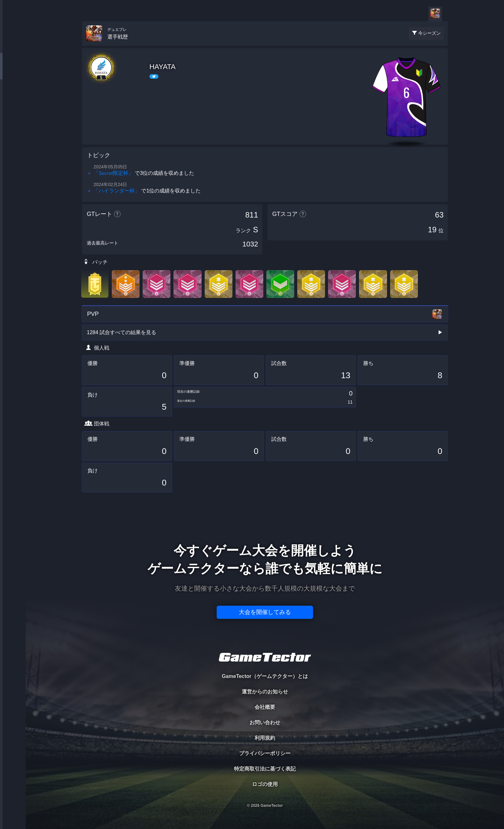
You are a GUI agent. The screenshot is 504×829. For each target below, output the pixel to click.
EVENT (13, 151)
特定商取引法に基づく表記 (265, 769)
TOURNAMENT (13, 45)
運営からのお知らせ (265, 692)
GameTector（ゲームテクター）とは (265, 676)
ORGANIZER (13, 98)
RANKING (13, 125)
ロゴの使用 (265, 784)
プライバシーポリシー (265, 753)
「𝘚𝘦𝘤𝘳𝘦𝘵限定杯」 (113, 173)
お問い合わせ (265, 722)
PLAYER (13, 72)
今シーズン (429, 33)
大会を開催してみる (265, 612)
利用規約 (265, 738)
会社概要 (265, 707)
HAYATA (163, 67)
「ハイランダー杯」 (117, 191)
